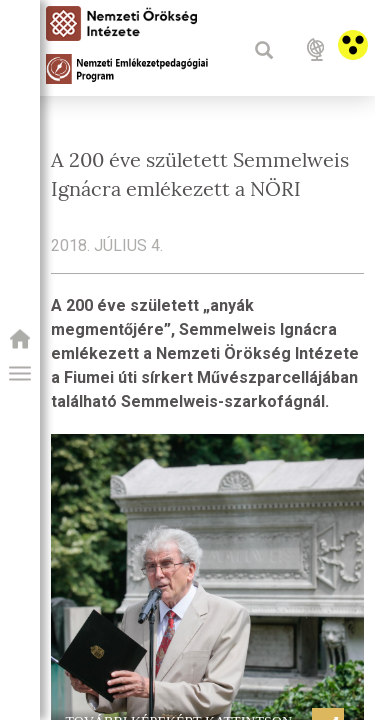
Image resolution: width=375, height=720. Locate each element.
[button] (20, 374)
